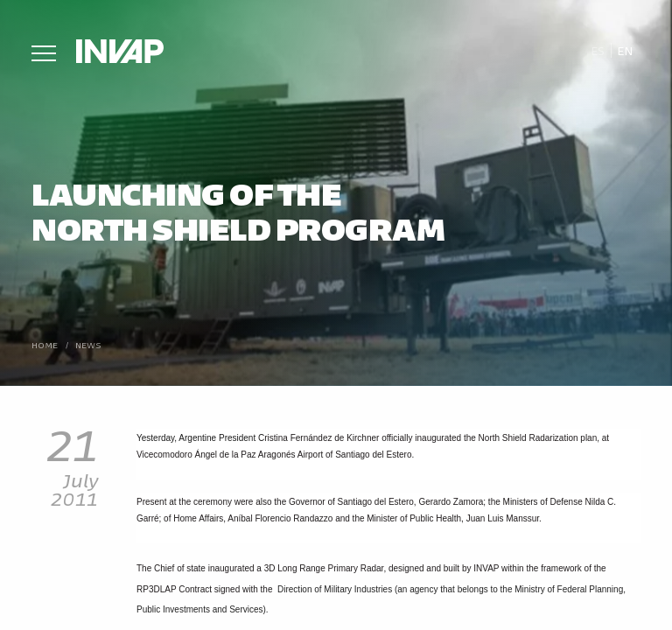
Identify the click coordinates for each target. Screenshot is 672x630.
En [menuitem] (625, 50)
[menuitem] (597, 51)
